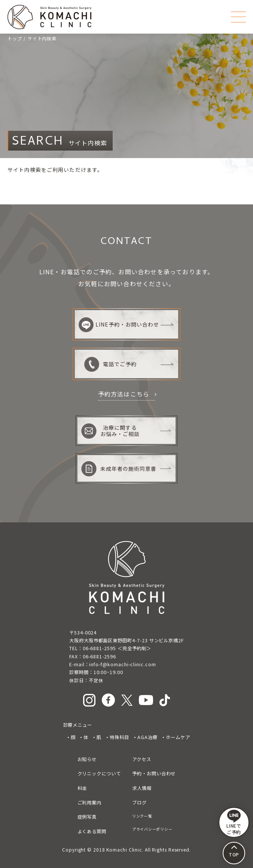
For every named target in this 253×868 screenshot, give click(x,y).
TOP (234, 854)
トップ (15, 38)
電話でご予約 (110, 364)
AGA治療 (147, 737)
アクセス (142, 759)
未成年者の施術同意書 (119, 469)
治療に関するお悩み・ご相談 (110, 431)
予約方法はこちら (124, 394)
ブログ (139, 803)
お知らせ (87, 759)
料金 (82, 788)
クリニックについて (99, 773)
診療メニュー (78, 725)
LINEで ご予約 (234, 822)
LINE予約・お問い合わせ (119, 325)
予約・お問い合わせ (154, 773)
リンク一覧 (142, 816)
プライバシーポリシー (152, 829)
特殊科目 (119, 737)
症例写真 (87, 817)
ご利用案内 (90, 803)
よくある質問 (92, 831)
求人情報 (142, 788)
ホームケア (178, 737)
